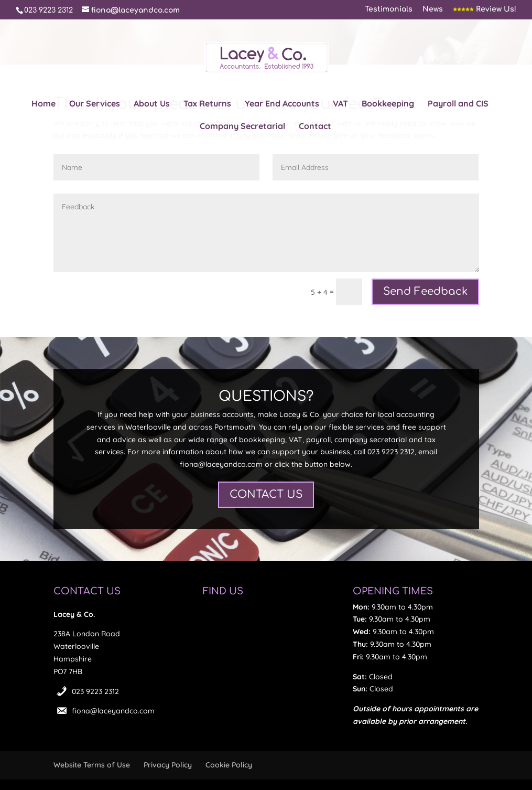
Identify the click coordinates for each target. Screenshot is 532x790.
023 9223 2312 (95, 691)
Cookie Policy (229, 765)
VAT (340, 104)
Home (44, 104)
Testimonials (389, 9)
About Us (152, 104)
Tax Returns (207, 104)
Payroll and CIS (458, 104)
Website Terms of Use (92, 765)
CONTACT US (266, 494)
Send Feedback (425, 291)
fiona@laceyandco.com (113, 711)
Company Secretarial (242, 127)
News (433, 9)
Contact (315, 127)
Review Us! (485, 9)
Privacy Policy (168, 765)
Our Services (95, 104)
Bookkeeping (388, 104)
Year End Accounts (282, 104)
